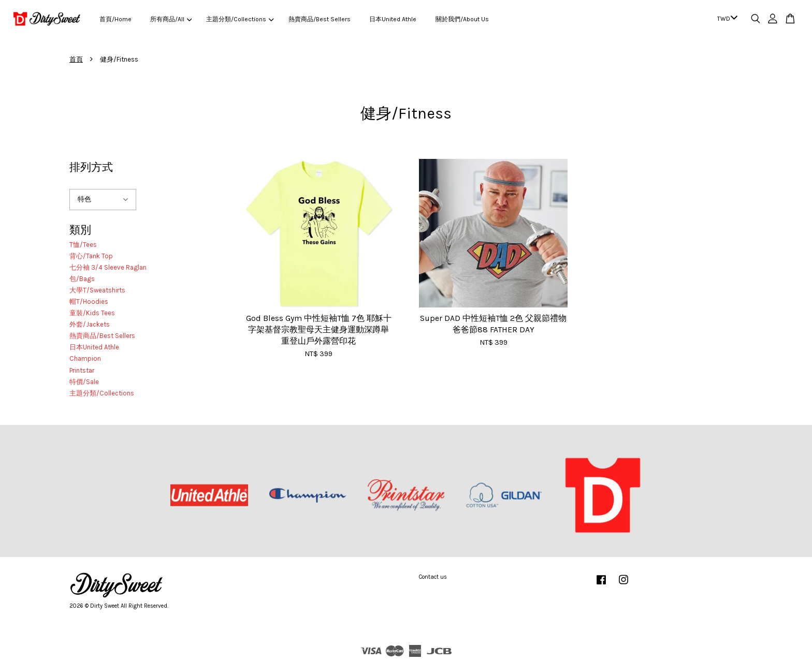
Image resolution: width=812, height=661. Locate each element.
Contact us (433, 577)
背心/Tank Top (91, 256)
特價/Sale (84, 382)
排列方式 (91, 167)
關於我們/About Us (462, 19)
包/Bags (82, 279)
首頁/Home (115, 19)
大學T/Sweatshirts (97, 290)
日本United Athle (393, 19)
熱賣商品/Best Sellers (320, 19)
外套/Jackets (90, 324)
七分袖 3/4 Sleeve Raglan (108, 267)
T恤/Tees (83, 245)
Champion (85, 358)
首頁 (76, 59)
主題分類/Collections (240, 19)
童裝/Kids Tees (92, 313)
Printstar (82, 370)
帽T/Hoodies (89, 302)
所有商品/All (171, 19)
